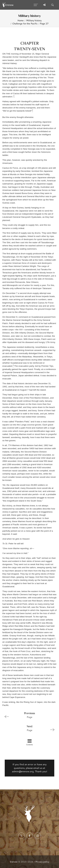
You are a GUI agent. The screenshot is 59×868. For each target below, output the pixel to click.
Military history (34, 20)
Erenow (14, 862)
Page (28, 715)
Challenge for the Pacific (25, 24)
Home (21, 20)
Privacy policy (42, 862)
